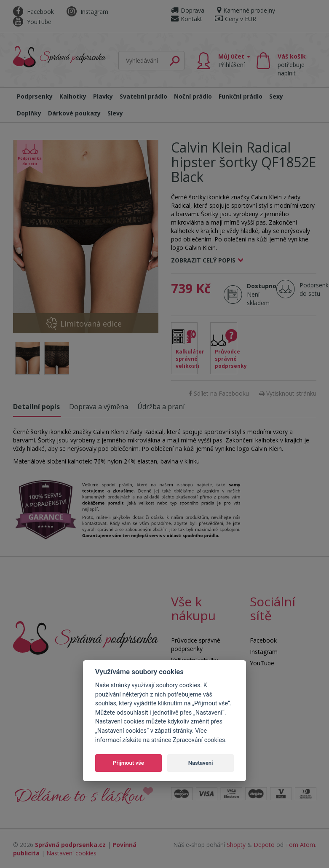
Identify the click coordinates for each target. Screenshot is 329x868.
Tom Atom (300, 845)
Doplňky (29, 113)
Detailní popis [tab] (36, 407)
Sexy (276, 96)
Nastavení (201, 763)
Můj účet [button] (234, 60)
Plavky (103, 96)
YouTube (32, 22)
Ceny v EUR (235, 19)
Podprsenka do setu (313, 289)
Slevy (115, 113)
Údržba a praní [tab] (161, 407)
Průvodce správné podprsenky (226, 359)
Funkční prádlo (241, 96)
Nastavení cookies (71, 853)
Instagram (87, 12)
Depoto (264, 845)
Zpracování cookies (199, 740)
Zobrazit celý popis (203, 260)
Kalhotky (73, 96)
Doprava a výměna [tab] (99, 407)
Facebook (33, 12)
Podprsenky (35, 96)
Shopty (236, 845)
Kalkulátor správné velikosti (187, 359)
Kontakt (187, 19)
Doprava (188, 10)
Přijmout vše (128, 763)
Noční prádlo (193, 96)
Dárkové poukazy (74, 113)
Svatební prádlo (143, 96)
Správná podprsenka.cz (70, 845)
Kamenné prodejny (246, 10)
